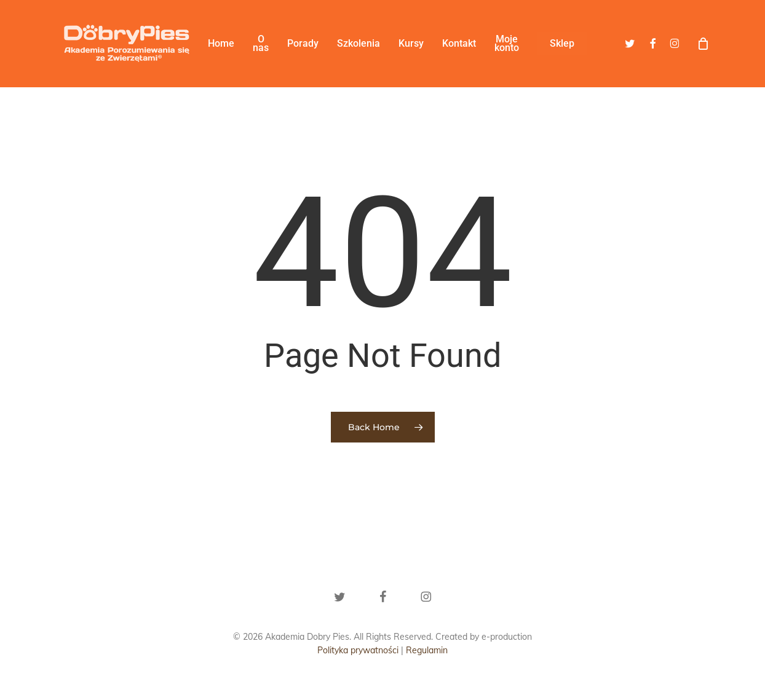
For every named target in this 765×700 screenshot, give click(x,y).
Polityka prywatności (358, 650)
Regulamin (427, 650)
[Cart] (703, 44)
